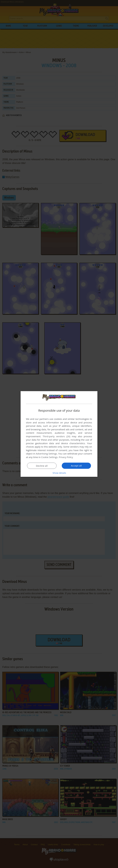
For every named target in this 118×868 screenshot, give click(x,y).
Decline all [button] (42, 466)
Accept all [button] (76, 466)
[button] (59, 473)
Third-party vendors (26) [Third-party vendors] (56, 436)
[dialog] (59, 434)
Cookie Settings (49, 457)
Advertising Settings (46, 454)
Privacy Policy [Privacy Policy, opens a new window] (66, 457)
